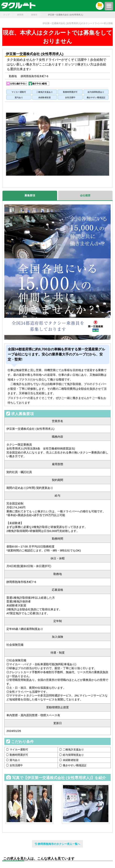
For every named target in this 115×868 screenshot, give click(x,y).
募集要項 (30, 195)
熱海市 (34, 15)
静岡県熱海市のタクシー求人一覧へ (57, 844)
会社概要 (85, 195)
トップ (6, 15)
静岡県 (20, 15)
